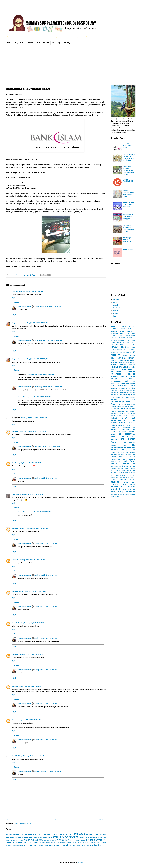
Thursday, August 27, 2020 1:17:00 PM (47, 446)
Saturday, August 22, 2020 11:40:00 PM (34, 418)
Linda (14, 291)
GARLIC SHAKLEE (129, 356)
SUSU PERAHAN (93, 838)
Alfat (13, 623)
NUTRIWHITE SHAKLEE (119, 376)
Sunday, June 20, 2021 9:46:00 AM (46, 575)
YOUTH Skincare (130, 494)
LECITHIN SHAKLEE (127, 369)
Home (9, 43)
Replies (17, 302)
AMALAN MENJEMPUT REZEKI (16, 834)
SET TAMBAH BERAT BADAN (121, 471)
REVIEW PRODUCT (69, 837)
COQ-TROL (126, 349)
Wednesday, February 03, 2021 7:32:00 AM (30, 623)
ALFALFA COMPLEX (121, 326)
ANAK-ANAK (33, 834)
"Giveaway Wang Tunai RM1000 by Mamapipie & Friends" (129, 217)
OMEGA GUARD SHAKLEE (123, 378)
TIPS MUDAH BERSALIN (79, 842)
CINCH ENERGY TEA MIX (120, 342)
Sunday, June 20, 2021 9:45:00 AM (46, 543)
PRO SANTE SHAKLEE (118, 390)
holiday (67, 43)
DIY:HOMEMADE (45, 834)
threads (116, 305)
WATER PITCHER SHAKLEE (118, 495)
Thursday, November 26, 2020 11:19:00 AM (33, 560)
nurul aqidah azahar (24, 307)
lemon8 (116, 316)
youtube (116, 313)
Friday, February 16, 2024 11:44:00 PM (31, 756)
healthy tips (73, 845)
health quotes (61, 845)
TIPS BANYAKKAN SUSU (33, 840)
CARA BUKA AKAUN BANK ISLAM (127, 145)
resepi (31, 43)
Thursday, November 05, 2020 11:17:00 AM (33, 528)
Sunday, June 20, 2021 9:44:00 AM (46, 478)
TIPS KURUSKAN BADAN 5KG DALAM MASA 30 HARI (55, 842)
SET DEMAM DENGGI (128, 407)
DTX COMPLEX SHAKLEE (124, 352)
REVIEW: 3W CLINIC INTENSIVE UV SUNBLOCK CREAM (128, 194)
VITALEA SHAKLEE (128, 484)
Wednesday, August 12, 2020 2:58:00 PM (48, 340)
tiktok (115, 302)
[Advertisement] (71, 65)
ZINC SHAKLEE (116, 497)
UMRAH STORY (43, 845)
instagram (117, 299)
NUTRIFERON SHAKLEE (123, 374)
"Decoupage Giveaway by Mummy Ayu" (127, 240)
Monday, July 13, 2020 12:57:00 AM (36, 359)
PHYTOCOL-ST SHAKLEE (127, 388)
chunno (20, 397)
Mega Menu (20, 43)
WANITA (52, 845)
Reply (14, 298)
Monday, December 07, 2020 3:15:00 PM (37, 397)
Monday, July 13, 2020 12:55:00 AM (36, 323)
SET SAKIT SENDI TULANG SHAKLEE (123, 462)
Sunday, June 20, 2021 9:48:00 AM (46, 704)
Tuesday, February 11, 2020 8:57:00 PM (29, 291)
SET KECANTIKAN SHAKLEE (123, 419)
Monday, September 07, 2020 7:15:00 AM (28, 463)
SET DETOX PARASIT (118, 409)
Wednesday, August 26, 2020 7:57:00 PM (33, 431)
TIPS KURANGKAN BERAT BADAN (25, 842)
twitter (116, 311)
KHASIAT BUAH (93, 834)
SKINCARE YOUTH (127, 480)
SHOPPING (83, 837)
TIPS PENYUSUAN (31, 845)
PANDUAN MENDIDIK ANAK (17, 837)
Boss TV (15, 756)
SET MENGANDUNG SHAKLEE (123, 446)
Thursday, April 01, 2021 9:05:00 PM (31, 654)
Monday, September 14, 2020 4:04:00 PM (29, 494)
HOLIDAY (69, 834)
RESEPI (56, 837)
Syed (13, 720)
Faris (13, 494)
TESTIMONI (116, 482)
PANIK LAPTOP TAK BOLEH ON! (128, 180)
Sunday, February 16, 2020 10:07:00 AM (48, 307)
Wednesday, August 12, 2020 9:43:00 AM (40, 374)
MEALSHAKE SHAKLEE (123, 372)
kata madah (87, 845)
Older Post (102, 820)
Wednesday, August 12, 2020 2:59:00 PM (48, 387)
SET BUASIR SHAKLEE (126, 404)
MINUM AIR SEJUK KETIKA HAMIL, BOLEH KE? (129, 204)
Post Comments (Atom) (23, 824)
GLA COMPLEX (118, 358)
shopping (56, 43)
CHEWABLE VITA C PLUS (126, 340)
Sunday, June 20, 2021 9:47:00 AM (46, 670)
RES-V (127, 390)
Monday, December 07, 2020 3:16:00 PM (37, 512)
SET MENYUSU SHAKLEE (123, 449)
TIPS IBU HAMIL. (64, 840)
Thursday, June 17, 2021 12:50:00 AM (28, 720)
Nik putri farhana (17, 323)
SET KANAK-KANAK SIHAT (123, 417)
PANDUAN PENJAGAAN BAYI (41, 837)
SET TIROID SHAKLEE (118, 475)
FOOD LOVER (58, 834)
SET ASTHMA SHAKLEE (125, 395)
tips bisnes (98, 845)
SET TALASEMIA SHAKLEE (126, 468)
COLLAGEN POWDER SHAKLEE (123, 346)
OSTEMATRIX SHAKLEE (121, 381)
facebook (116, 308)
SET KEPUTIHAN (124, 427)
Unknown (15, 431)
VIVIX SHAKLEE (127, 492)
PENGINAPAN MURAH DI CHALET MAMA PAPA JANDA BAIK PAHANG (128, 171)
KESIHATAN (79, 834)
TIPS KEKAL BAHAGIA (78, 840)
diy (38, 43)
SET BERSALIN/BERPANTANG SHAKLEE (123, 402)
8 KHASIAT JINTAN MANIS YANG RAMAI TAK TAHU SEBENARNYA (129, 158)
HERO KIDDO (126, 363)
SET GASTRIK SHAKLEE (125, 413)
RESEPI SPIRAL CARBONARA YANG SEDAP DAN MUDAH (128, 229)
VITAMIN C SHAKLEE (119, 487)
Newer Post (11, 820)
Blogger (81, 862)
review (46, 43)
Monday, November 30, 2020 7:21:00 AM (33, 591)
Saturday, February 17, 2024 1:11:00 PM (48, 771)
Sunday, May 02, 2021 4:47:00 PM (30, 686)
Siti (13, 463)
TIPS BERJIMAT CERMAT (50, 840)
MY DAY (103, 834)
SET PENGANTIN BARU (125, 455)
